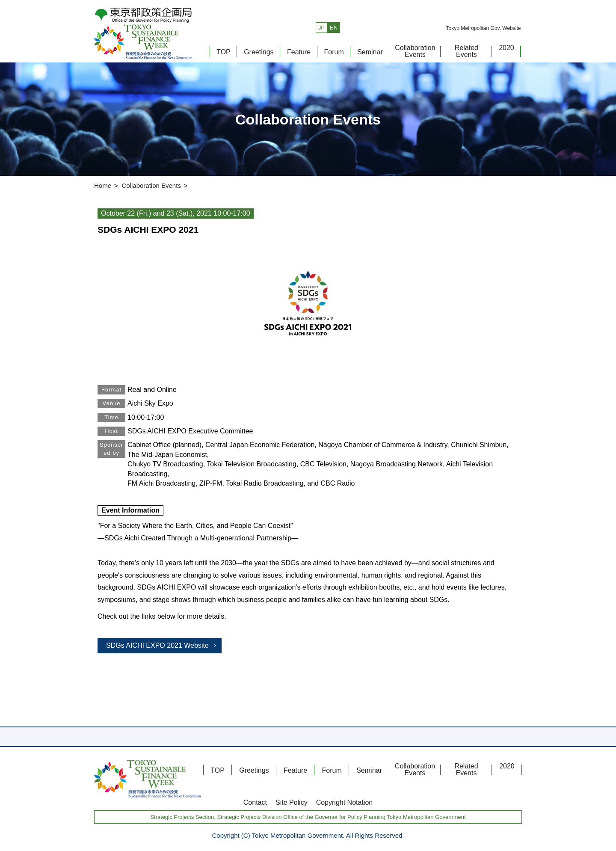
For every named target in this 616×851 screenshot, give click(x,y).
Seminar (370, 52)
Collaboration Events (415, 51)
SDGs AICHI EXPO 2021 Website (157, 645)
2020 (506, 48)
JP (321, 28)
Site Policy (292, 802)
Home (103, 185)
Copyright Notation (345, 802)
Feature (299, 52)
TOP (224, 52)
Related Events (466, 51)
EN (334, 28)
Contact (255, 802)
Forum (334, 52)
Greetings (259, 52)
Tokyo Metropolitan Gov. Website (483, 28)
